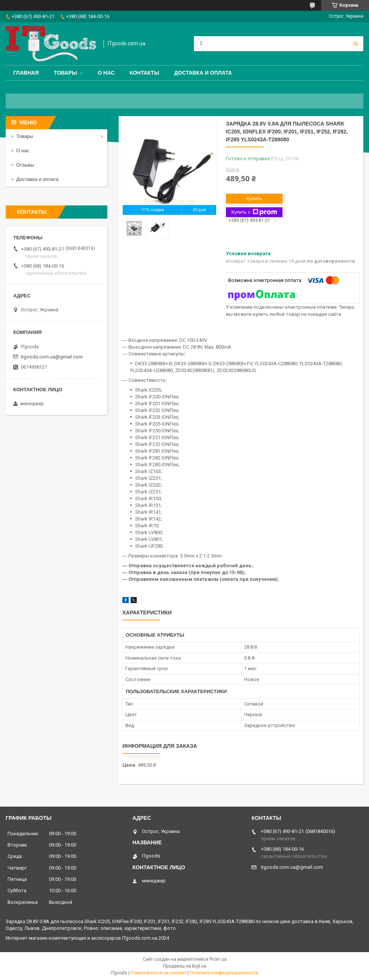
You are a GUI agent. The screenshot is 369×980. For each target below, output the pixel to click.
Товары (66, 73)
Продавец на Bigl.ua (185, 966)
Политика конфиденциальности (224, 973)
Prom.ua (218, 959)
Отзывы (25, 165)
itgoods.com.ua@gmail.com (52, 357)
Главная (26, 73)
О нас (106, 73)
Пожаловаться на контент (159, 973)
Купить (254, 198)
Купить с (254, 212)
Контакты (144, 73)
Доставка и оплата (203, 73)
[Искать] (356, 44)
